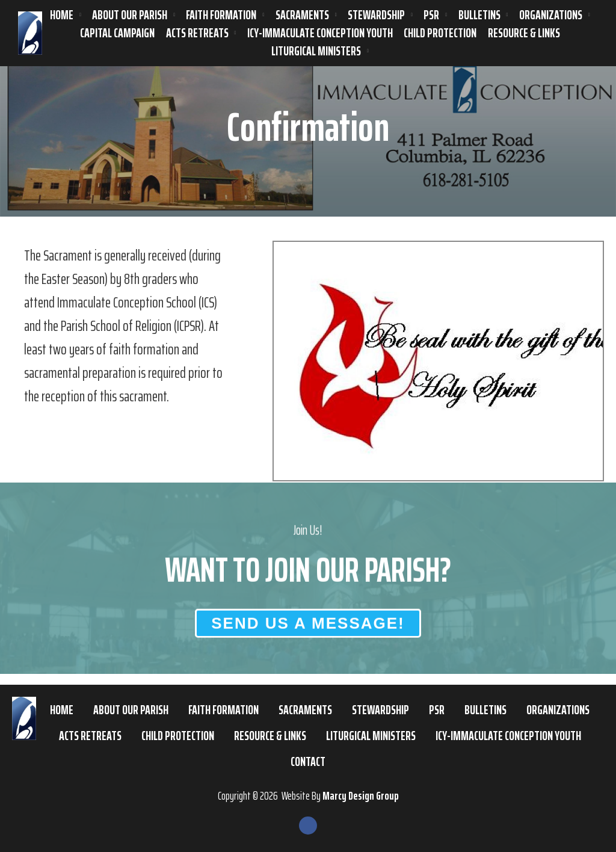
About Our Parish (130, 15)
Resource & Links (524, 33)
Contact (308, 761)
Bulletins (479, 15)
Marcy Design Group (361, 795)
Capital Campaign (117, 33)
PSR (431, 15)
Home (62, 15)
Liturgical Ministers (316, 51)
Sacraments (302, 15)
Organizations (551, 15)
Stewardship (376, 15)
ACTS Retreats (197, 33)
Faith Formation (221, 15)
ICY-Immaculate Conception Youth (320, 33)
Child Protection (440, 33)
